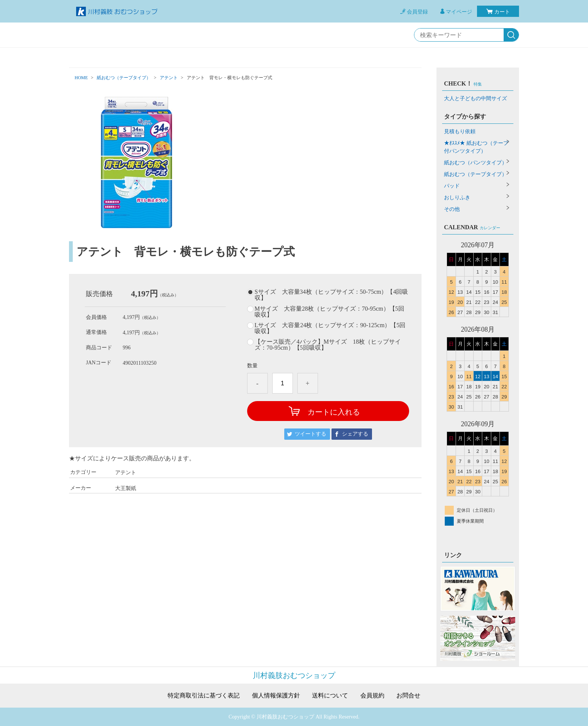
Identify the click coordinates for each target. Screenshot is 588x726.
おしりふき (457, 198)
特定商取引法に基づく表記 (204, 696)
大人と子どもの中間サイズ (475, 98)
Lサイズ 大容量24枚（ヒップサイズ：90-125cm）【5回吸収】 (330, 328)
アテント (169, 78)
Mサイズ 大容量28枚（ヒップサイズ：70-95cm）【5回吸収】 (329, 312)
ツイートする (310, 434)
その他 (452, 209)
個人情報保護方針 (276, 696)
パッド (452, 186)
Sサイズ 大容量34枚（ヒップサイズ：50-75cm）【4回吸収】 (331, 295)
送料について (330, 696)
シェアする (355, 434)
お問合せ (408, 696)
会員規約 (372, 696)
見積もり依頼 (460, 132)
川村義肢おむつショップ (294, 675)
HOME (81, 78)
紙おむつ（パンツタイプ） (475, 163)
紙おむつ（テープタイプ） (124, 78)
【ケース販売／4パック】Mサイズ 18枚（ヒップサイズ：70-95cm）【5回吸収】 (328, 345)
